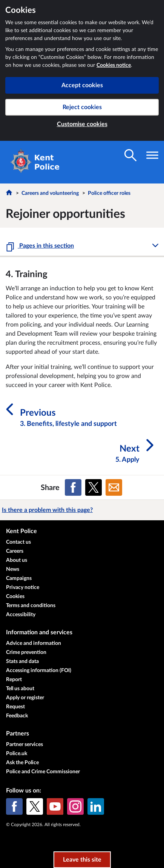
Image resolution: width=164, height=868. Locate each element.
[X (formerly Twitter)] (35, 806)
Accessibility (21, 615)
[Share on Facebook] (73, 487)
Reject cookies (82, 107)
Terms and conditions (31, 606)
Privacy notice (23, 587)
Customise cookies (82, 124)
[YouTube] (55, 806)
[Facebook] (14, 806)
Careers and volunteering (50, 193)
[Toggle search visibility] (130, 155)
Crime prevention (26, 652)
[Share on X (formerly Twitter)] (93, 487)
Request (15, 707)
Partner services (25, 745)
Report (14, 680)
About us (17, 560)
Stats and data (22, 661)
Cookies (15, 597)
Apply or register (25, 698)
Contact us (18, 542)
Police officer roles (109, 193)
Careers (15, 551)
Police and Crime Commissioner (43, 772)
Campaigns (19, 578)
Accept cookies (82, 85)
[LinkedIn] (96, 806)
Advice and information (34, 643)
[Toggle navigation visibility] (152, 155)
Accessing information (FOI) (39, 671)
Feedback (17, 716)
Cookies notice (114, 65)
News (13, 569)
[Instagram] (75, 806)
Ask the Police (22, 763)
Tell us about (20, 689)
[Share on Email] (114, 487)
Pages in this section (46, 246)
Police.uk (17, 754)
